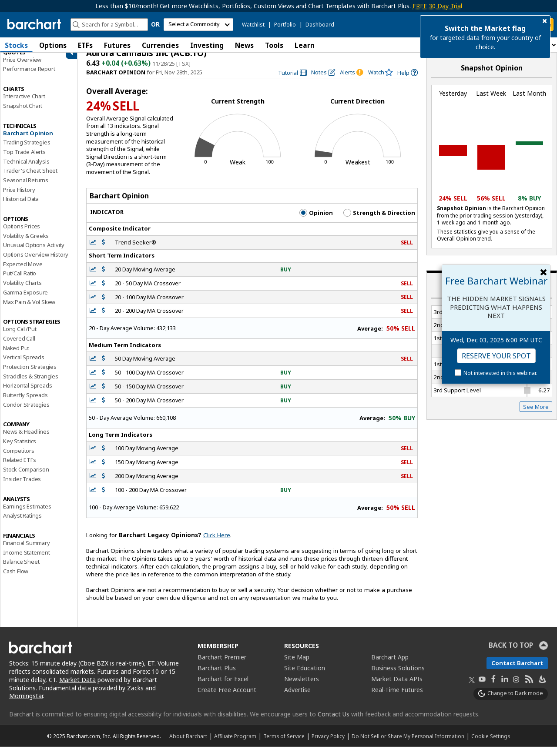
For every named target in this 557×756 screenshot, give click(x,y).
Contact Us (334, 723)
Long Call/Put (20, 338)
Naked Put (16, 357)
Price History (19, 198)
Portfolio (285, 25)
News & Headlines (26, 441)
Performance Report (29, 78)
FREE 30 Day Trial (437, 6)
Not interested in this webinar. (500, 373)
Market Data (77, 688)
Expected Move (23, 273)
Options (53, 45)
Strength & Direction (379, 221)
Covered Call (19, 347)
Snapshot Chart (23, 114)
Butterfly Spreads (25, 404)
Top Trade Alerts (24, 161)
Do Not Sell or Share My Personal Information (408, 745)
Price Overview (22, 68)
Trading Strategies (27, 151)
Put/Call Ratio (20, 282)
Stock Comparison (26, 478)
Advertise (297, 698)
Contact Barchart (517, 672)
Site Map (297, 666)
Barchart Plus (217, 677)
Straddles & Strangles (31, 385)
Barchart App (390, 666)
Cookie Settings (491, 745)
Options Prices (22, 235)
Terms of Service (284, 745)
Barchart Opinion (28, 142)
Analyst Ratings (22, 524)
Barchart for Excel (223, 687)
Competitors (19, 459)
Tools (274, 45)
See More (536, 415)
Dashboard (320, 25)
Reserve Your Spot (496, 356)
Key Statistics (20, 450)
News (244, 45)
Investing (207, 45)
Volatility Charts (22, 291)
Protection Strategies (30, 375)
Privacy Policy (328, 745)
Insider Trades (22, 488)
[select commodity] (198, 25)
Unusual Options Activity (34, 254)
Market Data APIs (397, 687)
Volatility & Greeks (26, 244)
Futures (117, 45)
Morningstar (26, 705)
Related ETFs (20, 469)
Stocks (16, 45)
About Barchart (188, 745)
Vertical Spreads (24, 366)
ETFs (85, 45)
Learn (305, 45)
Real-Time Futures (397, 698)
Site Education (305, 677)
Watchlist (253, 25)
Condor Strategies (26, 413)
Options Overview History (36, 263)
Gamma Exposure (25, 301)
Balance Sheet (21, 571)
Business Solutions (398, 677)
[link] (292, 82)
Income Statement (27, 561)
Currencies (160, 45)
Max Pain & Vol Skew (29, 311)
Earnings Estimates (27, 515)
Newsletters (302, 687)
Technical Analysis (26, 170)
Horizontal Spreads (27, 395)
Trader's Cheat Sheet (30, 180)
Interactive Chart (24, 105)
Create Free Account (227, 698)
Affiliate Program (235, 745)
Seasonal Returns (26, 189)
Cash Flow (16, 580)
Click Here (217, 544)
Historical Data (21, 208)
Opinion (316, 221)
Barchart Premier (222, 666)
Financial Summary (27, 552)
